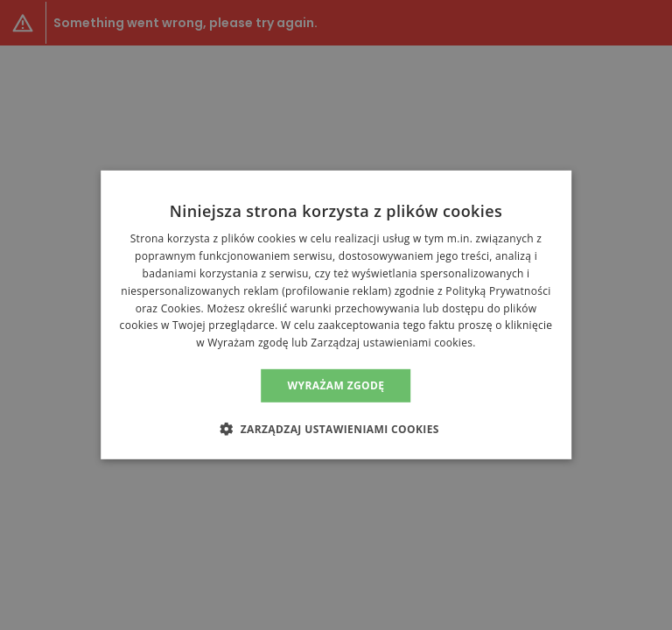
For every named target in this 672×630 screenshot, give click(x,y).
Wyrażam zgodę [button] (336, 385)
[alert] (336, 315)
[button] (336, 429)
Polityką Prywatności (498, 291)
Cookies (181, 308)
